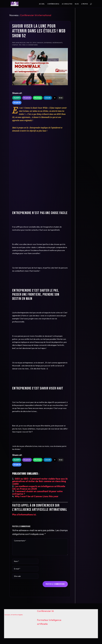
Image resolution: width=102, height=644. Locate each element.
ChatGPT (17, 98)
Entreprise (48, 43)
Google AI (17, 103)
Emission (40, 43)
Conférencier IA (53, 4)
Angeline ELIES (20, 43)
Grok (61, 98)
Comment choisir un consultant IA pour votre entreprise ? (37, 493)
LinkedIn (48, 98)
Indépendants (58, 43)
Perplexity (27, 98)
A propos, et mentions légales (14, 615)
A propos (85, 4)
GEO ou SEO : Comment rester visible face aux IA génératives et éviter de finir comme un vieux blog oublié (40, 481)
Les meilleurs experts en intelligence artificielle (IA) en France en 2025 (39, 487)
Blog (77, 4)
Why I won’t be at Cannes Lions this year (37, 496)
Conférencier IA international (36, 15)
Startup (15, 45)
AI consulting (67, 4)
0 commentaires (32, 45)
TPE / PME (22, 45)
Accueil (42, 4)
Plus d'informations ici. (24, 514)
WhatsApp (38, 98)
